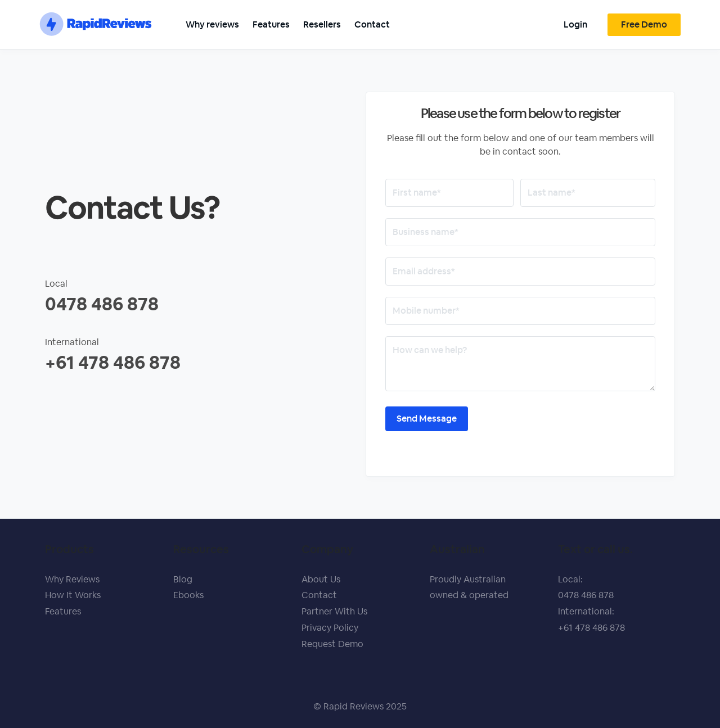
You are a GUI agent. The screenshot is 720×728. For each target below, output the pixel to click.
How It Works (73, 595)
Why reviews (212, 24)
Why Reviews (72, 579)
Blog (183, 579)
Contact (372, 24)
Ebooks (188, 595)
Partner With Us (334, 611)
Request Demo (332, 644)
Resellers (322, 24)
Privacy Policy (330, 628)
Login (575, 24)
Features (271, 24)
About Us (321, 579)
